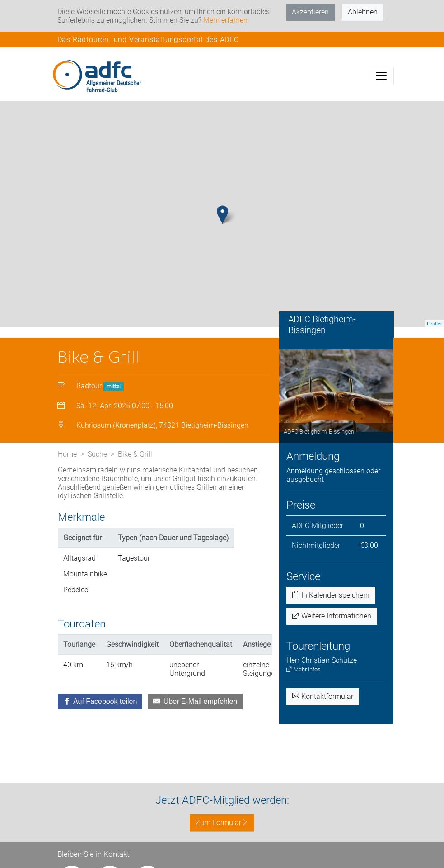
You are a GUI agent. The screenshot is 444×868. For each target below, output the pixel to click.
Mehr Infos (304, 669)
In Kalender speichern (331, 595)
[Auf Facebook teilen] (100, 702)
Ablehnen (363, 12)
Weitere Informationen (332, 616)
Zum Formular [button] (222, 823)
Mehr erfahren (225, 20)
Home (67, 454)
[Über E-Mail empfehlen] (195, 702)
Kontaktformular (323, 696)
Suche (97, 454)
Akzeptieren (310, 12)
